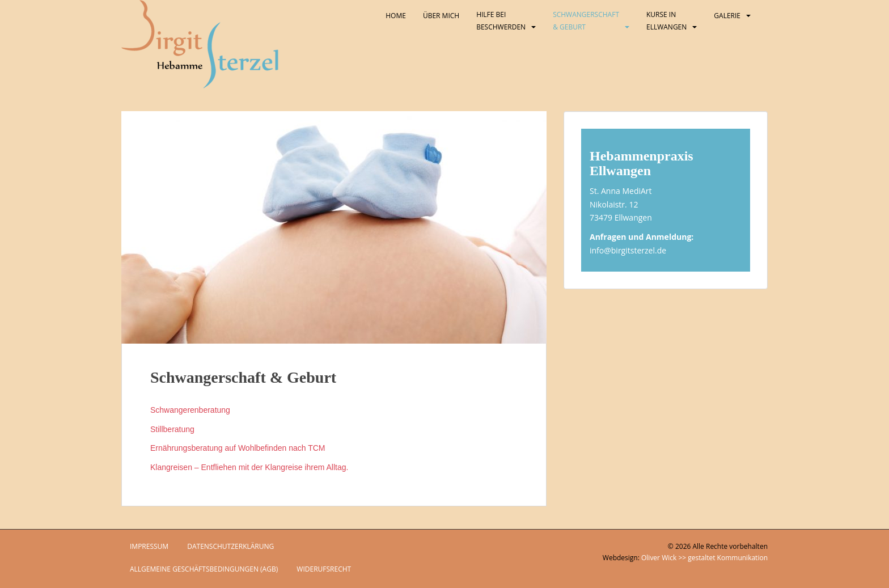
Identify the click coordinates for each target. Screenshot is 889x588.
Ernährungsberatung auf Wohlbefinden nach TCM (238, 448)
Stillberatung (172, 429)
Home (396, 16)
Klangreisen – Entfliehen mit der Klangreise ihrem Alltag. (249, 467)
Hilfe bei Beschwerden (501, 21)
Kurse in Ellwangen (666, 21)
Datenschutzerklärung (230, 546)
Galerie (727, 16)
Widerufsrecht (324, 569)
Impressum (149, 546)
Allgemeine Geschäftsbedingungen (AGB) (204, 569)
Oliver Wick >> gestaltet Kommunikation (704, 558)
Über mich (441, 16)
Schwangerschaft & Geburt (586, 21)
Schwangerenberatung (190, 410)
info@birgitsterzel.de (628, 250)
